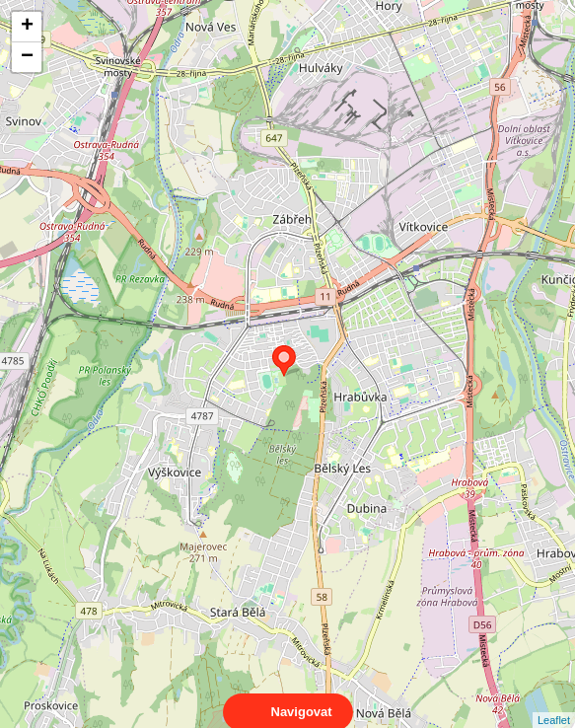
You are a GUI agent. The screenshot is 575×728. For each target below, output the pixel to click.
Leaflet (554, 702)
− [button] (27, 57)
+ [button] (27, 27)
